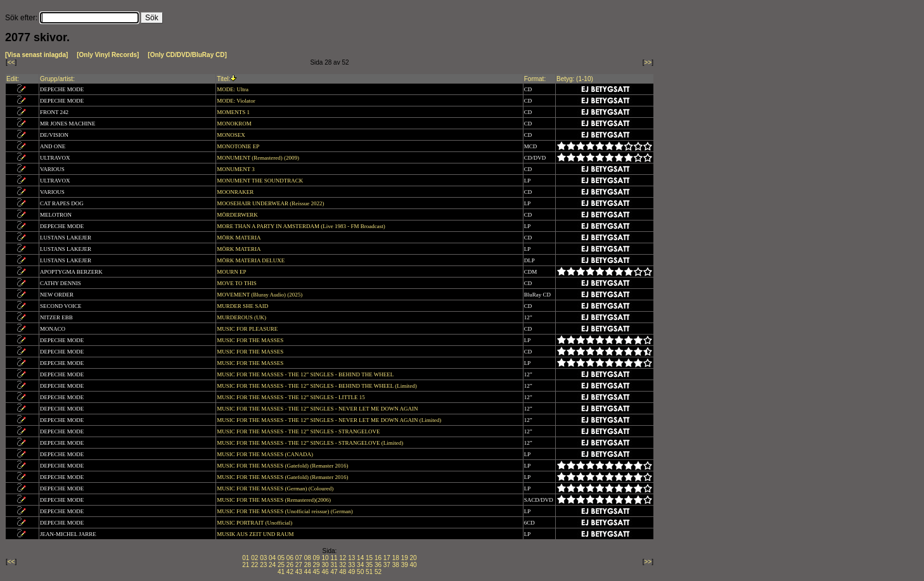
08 (308, 558)
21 (246, 565)
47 (334, 572)
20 (414, 558)
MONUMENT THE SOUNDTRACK (260, 181)
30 (325, 565)
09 (317, 558)
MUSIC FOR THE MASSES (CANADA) (266, 454)
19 (405, 558)
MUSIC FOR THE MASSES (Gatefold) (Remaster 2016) (283, 466)
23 (263, 565)
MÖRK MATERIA (239, 238)
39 (405, 565)
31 (334, 565)
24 (272, 565)
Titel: (223, 79)
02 (254, 558)
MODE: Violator (237, 101)
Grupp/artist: (57, 79)
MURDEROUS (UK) (242, 317)
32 (343, 565)
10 (325, 558)
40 (414, 565)
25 (281, 565)
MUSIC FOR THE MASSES (251, 340)
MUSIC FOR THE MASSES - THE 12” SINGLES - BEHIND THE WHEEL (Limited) (318, 386)
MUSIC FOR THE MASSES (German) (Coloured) (276, 488)
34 (360, 565)
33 (351, 565)
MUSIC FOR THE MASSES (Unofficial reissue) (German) (286, 511)
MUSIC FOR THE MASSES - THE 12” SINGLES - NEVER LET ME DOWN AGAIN (318, 409)
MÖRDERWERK (238, 215)
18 (396, 558)
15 (369, 558)
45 (317, 572)
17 (387, 558)
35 (369, 565)
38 (396, 565)
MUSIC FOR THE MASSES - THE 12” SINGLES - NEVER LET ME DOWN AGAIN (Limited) (330, 420)
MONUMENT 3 (236, 169)
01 (246, 558)
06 (290, 558)
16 (378, 558)
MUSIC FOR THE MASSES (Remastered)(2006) (274, 500)
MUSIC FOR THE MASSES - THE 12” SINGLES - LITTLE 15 (292, 397)
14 (360, 558)
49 (351, 572)
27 (299, 565)
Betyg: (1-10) (575, 79)
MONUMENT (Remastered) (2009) (259, 158)
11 (334, 558)
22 (254, 565)
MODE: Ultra (233, 89)
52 (378, 572)
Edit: (13, 79)
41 (281, 572)
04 (272, 558)
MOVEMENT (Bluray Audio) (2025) (260, 295)
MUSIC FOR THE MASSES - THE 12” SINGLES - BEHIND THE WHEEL (306, 374)
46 (325, 572)
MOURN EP (232, 272)
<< (11, 62)
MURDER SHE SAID (243, 306)
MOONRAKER (236, 192)
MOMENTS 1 (234, 112)
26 (290, 565)
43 (299, 572)
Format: (535, 79)
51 (369, 572)
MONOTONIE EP (239, 146)
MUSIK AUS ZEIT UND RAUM (256, 534)
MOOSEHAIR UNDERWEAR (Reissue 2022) (271, 203)
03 (263, 558)
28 (308, 565)
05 (281, 558)
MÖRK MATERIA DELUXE (251, 260)
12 (343, 558)
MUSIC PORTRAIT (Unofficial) (255, 523)
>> (648, 62)
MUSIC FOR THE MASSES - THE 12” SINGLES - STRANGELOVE (299, 431)
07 (299, 558)
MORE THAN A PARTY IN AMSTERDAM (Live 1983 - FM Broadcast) (302, 226)
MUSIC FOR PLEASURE (248, 329)
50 (360, 572)
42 (290, 572)
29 (317, 565)
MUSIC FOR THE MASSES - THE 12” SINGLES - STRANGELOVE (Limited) (311, 443)
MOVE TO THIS (237, 283)
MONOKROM (235, 124)
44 (308, 572)
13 (351, 558)
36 (378, 565)
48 (343, 572)
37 (387, 565)
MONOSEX (232, 135)
